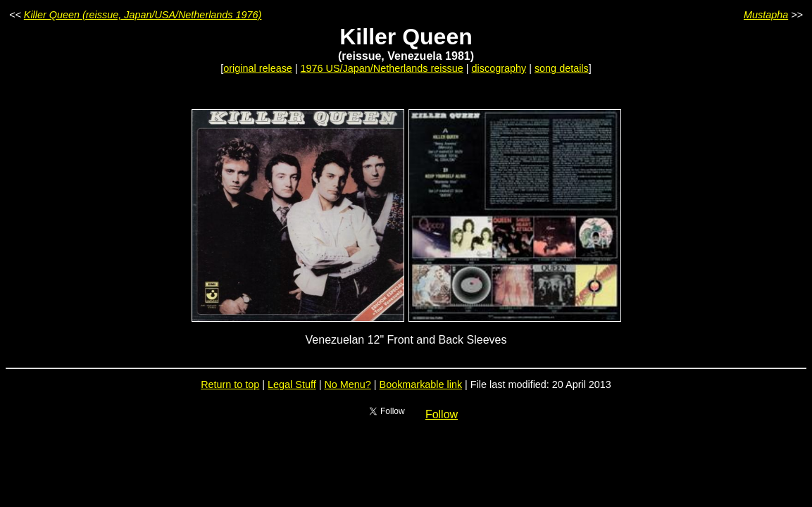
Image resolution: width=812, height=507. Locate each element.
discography (499, 68)
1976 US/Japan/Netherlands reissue (382, 68)
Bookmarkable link (421, 384)
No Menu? (347, 384)
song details (562, 68)
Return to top (230, 384)
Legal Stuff (292, 384)
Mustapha (766, 15)
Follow (442, 414)
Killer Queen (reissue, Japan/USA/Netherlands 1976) (143, 15)
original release (258, 68)
